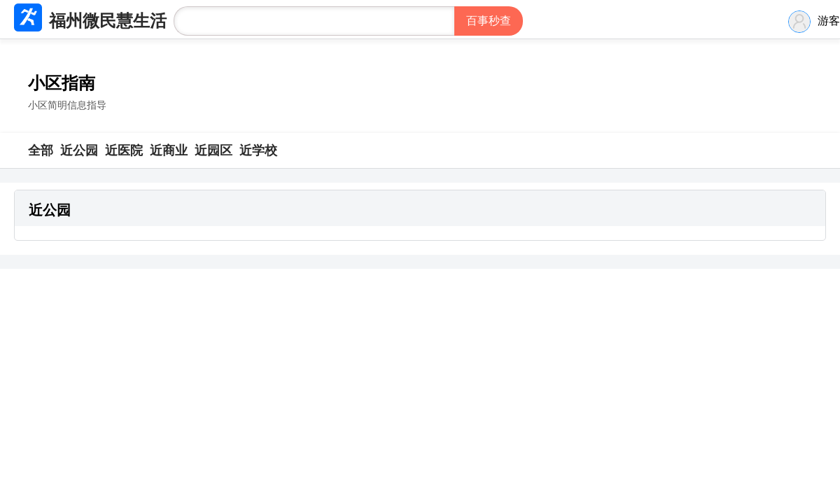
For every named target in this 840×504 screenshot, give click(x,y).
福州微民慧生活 (108, 21)
